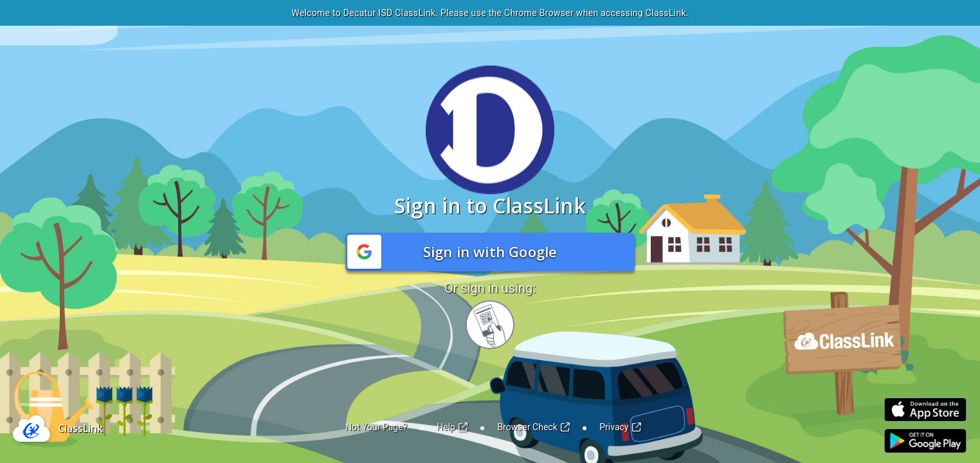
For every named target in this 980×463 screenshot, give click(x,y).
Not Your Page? (376, 427)
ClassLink (80, 428)
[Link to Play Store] (925, 441)
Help (452, 427)
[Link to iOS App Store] (925, 410)
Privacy (620, 427)
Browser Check (533, 427)
